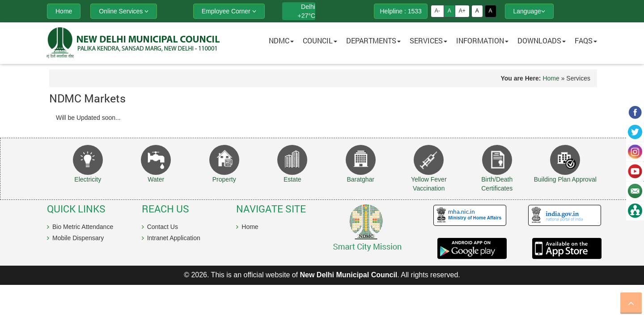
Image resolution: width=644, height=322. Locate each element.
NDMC (281, 40)
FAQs (586, 40)
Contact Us (163, 227)
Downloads (542, 40)
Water (156, 179)
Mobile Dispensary (78, 238)
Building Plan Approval (565, 179)
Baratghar (361, 179)
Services (428, 40)
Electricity (88, 179)
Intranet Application (174, 238)
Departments (373, 40)
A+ (462, 11)
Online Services (124, 11)
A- (437, 11)
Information (482, 40)
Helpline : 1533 (400, 11)
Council (320, 40)
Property (224, 179)
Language (529, 11)
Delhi (308, 7)
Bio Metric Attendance (83, 227)
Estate (292, 179)
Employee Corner (229, 11)
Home (551, 78)
